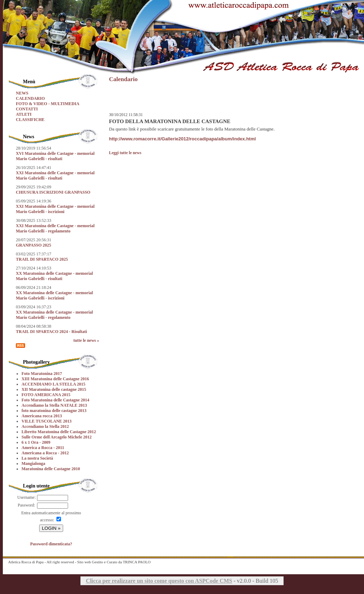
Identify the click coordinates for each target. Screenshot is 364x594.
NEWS (22, 93)
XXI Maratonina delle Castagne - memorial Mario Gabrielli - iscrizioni (55, 209)
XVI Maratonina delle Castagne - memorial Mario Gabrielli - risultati (55, 156)
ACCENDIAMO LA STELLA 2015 (53, 384)
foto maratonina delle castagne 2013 (54, 411)
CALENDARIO (30, 98)
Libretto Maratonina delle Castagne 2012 (59, 432)
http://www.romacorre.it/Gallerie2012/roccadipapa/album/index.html (182, 139)
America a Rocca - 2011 (43, 448)
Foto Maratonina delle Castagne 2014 (55, 400)
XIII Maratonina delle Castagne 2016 (55, 379)
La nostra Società (37, 458)
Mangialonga (33, 463)
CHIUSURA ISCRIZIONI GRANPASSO (53, 192)
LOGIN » (51, 528)
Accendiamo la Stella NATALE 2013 (54, 405)
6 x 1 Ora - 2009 (36, 442)
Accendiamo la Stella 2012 (45, 426)
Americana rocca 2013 (42, 416)
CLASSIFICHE (30, 120)
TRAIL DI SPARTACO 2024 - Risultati (51, 332)
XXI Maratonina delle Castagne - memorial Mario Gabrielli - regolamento (55, 228)
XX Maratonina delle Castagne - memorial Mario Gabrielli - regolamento (54, 315)
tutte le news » (86, 340)
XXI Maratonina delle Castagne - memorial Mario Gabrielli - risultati (55, 175)
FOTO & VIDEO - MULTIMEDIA (48, 104)
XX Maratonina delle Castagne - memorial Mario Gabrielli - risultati (54, 276)
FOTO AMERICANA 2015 (46, 395)
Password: (26, 505)
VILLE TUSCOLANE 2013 (47, 421)
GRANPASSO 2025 (34, 245)
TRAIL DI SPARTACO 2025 (42, 259)
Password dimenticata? (51, 544)
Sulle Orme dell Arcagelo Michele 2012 (57, 437)
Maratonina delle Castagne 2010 (51, 469)
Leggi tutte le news (125, 153)
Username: (26, 497)
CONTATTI (27, 109)
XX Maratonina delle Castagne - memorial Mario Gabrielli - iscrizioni (54, 295)
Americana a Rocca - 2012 (45, 453)
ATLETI (24, 114)
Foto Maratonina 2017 (42, 374)
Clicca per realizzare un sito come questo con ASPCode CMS (159, 581)
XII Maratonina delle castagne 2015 (54, 389)
